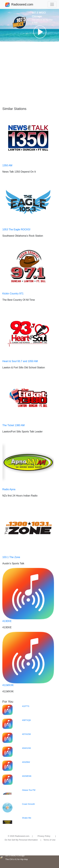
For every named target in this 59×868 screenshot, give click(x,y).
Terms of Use (49, 840)
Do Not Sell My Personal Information (21, 840)
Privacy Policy (44, 836)
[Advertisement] (29, 74)
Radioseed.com (22, 5)
